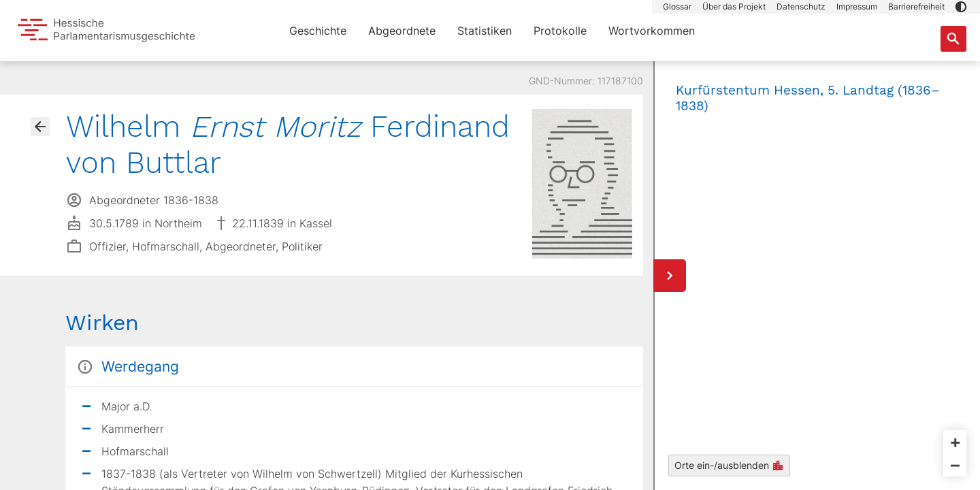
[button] (961, 7)
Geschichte (318, 31)
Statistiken (485, 31)
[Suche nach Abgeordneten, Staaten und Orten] (953, 39)
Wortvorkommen (652, 31)
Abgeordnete (402, 31)
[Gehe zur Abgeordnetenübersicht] (40, 127)
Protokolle (560, 31)
